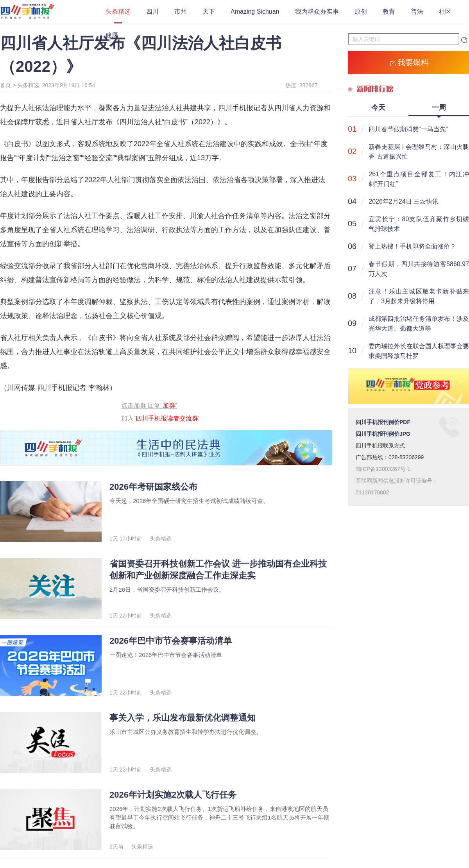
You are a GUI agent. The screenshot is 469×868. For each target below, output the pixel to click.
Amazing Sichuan (255, 12)
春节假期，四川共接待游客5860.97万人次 (419, 269)
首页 (5, 85)
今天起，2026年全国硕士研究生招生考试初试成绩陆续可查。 (189, 501)
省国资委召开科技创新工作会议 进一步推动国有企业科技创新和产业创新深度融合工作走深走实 (218, 570)
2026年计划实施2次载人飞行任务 (173, 795)
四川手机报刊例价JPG (383, 434)
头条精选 (118, 12)
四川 (152, 12)
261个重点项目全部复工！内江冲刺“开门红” (419, 179)
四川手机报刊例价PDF (383, 422)
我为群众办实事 (317, 12)
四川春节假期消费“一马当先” (408, 129)
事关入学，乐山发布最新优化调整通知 (183, 718)
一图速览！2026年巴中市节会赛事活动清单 (166, 655)
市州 (181, 12)
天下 (209, 12)
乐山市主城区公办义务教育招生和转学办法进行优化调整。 (186, 732)
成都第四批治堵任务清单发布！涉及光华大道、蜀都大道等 (419, 324)
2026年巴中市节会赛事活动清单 (171, 641)
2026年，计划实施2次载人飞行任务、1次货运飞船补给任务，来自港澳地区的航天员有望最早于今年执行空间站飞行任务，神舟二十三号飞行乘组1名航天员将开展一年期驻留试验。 (219, 817)
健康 (112, 35)
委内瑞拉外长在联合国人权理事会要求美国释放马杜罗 (419, 351)
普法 (417, 12)
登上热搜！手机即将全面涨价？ (412, 246)
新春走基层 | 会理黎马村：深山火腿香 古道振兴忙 (419, 152)
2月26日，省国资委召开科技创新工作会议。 (167, 590)
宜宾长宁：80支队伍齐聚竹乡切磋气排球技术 (419, 224)
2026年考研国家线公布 (153, 487)
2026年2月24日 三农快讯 (404, 201)
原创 (361, 12)
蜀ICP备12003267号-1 (383, 469)
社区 (445, 12)
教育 (389, 12)
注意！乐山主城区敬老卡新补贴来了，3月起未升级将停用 (419, 296)
